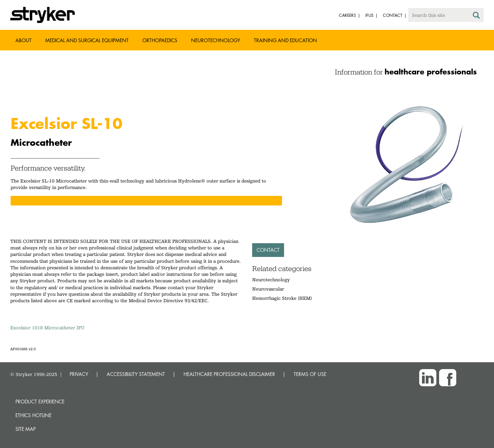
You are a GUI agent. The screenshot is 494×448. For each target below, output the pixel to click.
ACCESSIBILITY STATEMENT (136, 374)
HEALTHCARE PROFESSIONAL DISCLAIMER (229, 374)
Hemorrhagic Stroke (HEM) (282, 298)
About (23, 40)
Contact (268, 250)
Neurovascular (268, 289)
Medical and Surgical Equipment (87, 40)
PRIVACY (79, 374)
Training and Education (285, 40)
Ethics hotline (33, 415)
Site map (26, 429)
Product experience (40, 402)
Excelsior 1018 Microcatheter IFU (47, 328)
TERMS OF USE (310, 374)
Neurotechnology (216, 40)
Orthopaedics (160, 40)
